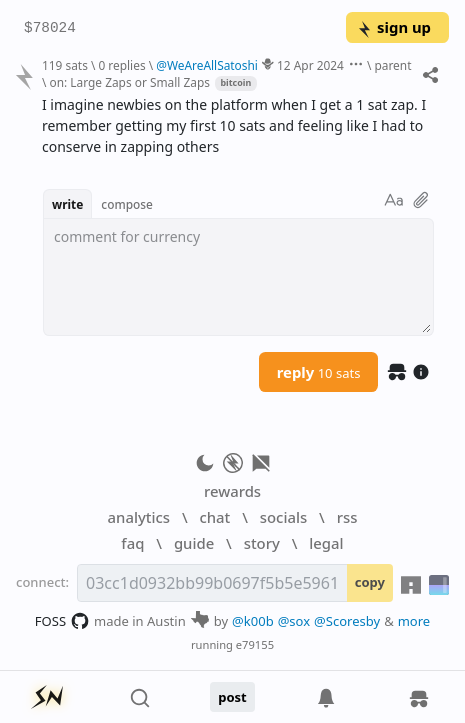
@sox (294, 621)
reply (319, 372)
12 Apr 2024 (310, 65)
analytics (139, 517)
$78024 (50, 28)
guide (194, 543)
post (232, 697)
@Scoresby (347, 621)
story (262, 543)
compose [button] (127, 204)
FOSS (62, 621)
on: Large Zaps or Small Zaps (130, 82)
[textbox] (238, 277)
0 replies (121, 65)
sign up (393, 27)
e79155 (255, 644)
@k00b (253, 621)
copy (370, 582)
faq (132, 543)
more (414, 621)
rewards (232, 491)
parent (392, 65)
